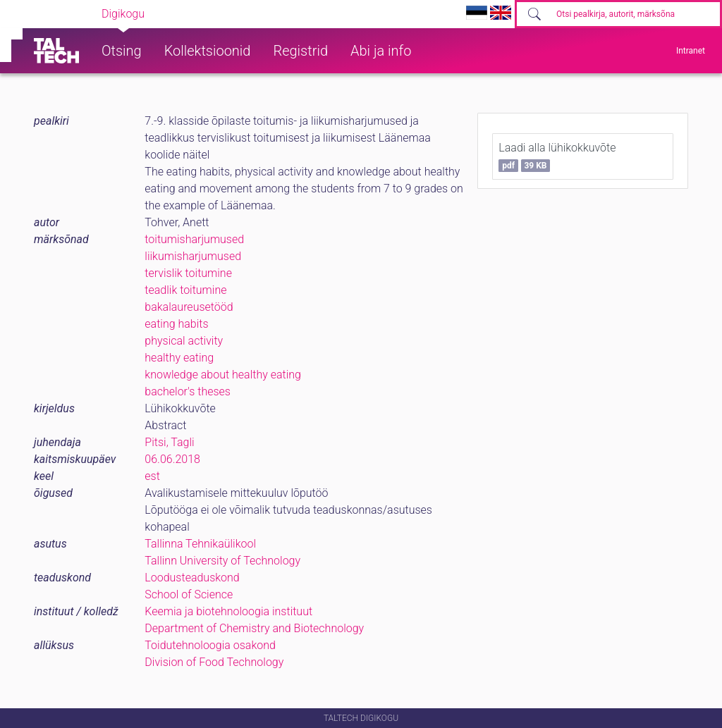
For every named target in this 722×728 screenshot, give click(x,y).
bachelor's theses (188, 391)
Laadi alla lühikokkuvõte (557, 156)
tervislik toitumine (188, 273)
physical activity (184, 341)
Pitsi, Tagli (169, 442)
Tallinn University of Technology (222, 561)
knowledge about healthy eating (223, 375)
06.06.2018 (172, 459)
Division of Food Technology (214, 662)
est (152, 476)
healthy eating (179, 358)
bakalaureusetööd (189, 307)
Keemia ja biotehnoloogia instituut (228, 611)
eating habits (176, 324)
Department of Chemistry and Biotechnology (254, 628)
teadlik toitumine (185, 290)
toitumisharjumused (194, 239)
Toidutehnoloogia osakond (210, 645)
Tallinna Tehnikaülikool (200, 544)
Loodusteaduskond (192, 578)
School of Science (189, 594)
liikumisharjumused (193, 256)
